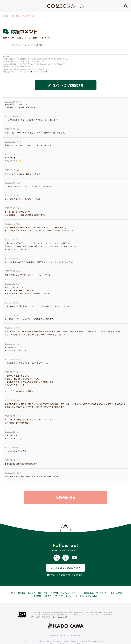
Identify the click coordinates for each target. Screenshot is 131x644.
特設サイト (77, 584)
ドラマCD (54, 584)
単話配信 (32, 584)
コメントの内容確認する (66, 85)
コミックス (43, 584)
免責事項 (37, 587)
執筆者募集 (89, 584)
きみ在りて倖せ (29, 16)
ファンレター (102, 584)
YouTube (65, 584)
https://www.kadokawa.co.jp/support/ (34, 72)
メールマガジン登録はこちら (65, 559)
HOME (6, 16)
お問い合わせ (92, 587)
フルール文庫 (116, 584)
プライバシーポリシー (64, 587)
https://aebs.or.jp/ (59, 608)
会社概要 (80, 587)
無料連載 (15, 16)
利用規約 (48, 587)
